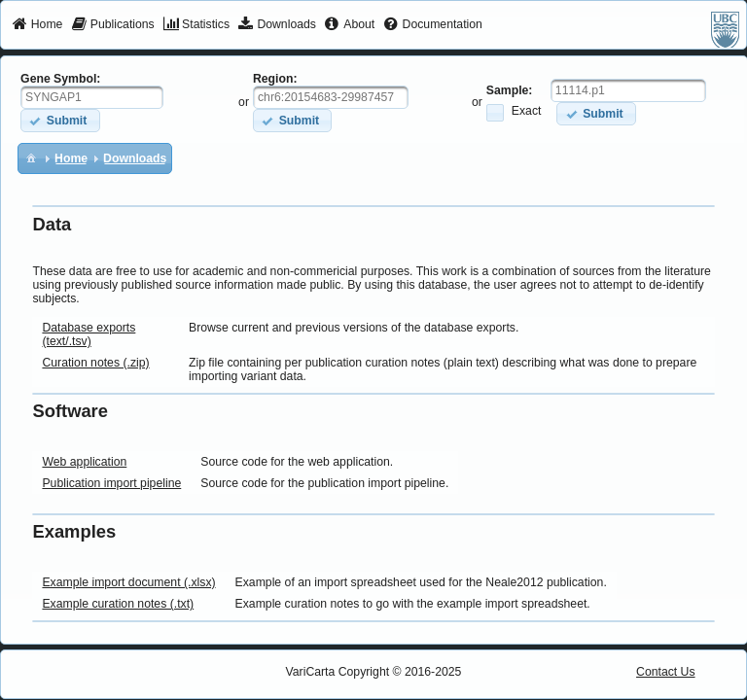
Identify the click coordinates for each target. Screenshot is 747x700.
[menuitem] (37, 25)
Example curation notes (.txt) (118, 604)
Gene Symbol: (60, 79)
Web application (84, 462)
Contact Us (666, 672)
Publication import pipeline (111, 483)
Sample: (510, 90)
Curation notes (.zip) (95, 363)
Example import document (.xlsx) (128, 582)
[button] (60, 120)
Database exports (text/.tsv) (89, 334)
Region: (275, 79)
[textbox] (92, 97)
